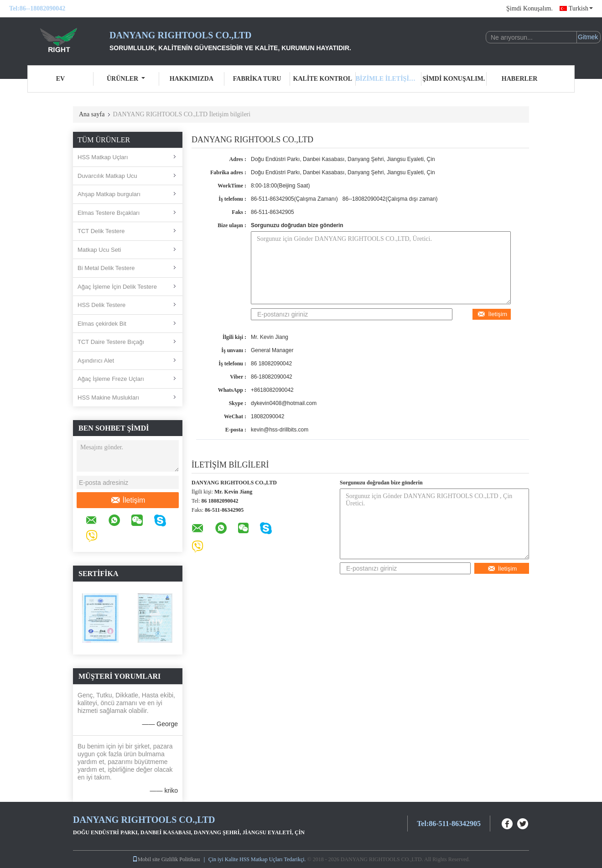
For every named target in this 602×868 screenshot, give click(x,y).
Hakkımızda (192, 79)
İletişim (128, 500)
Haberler (520, 79)
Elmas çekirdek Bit (102, 324)
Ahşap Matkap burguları (109, 194)
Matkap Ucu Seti (99, 250)
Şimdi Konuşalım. (529, 8)
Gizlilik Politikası (181, 859)
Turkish (581, 8)
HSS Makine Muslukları (108, 398)
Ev (60, 79)
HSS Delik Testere (101, 305)
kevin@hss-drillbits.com (280, 430)
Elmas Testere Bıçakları (109, 213)
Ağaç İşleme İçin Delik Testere (117, 287)
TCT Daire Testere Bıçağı (111, 342)
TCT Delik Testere (101, 231)
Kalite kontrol (323, 79)
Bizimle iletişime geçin (389, 79)
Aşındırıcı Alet (96, 361)
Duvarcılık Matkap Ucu (107, 176)
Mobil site (146, 859)
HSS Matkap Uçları (103, 157)
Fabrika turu (257, 79)
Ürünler (126, 79)
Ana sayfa (92, 114)
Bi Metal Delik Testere (106, 268)
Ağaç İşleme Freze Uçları (111, 379)
